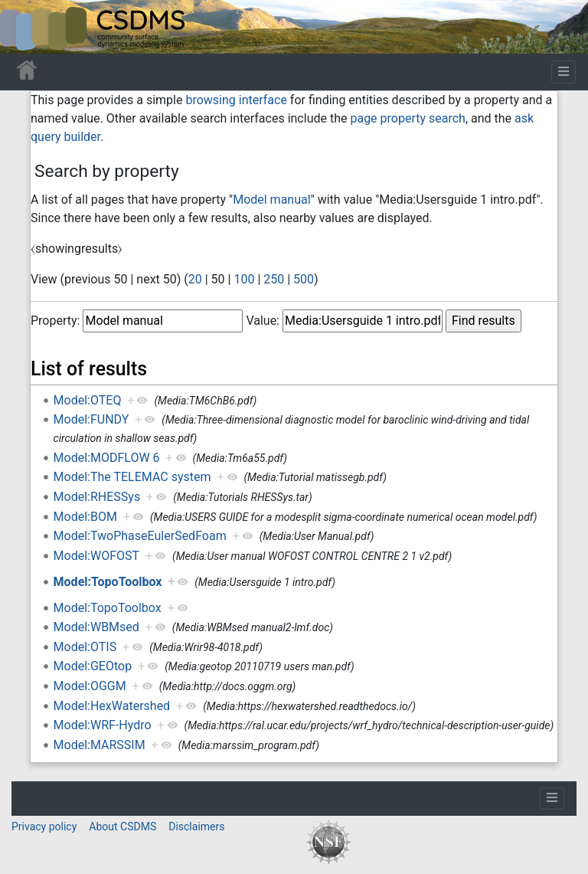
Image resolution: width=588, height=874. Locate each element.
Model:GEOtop (93, 666)
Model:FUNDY (91, 419)
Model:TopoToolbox (108, 582)
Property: (55, 321)
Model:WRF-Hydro (103, 725)
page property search (407, 118)
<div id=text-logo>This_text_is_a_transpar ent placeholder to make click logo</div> (24, 27)
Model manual (271, 200)
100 (244, 279)
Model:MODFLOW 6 (107, 458)
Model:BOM (85, 517)
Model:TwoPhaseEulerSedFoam (140, 536)
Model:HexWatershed (112, 706)
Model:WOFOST (96, 556)
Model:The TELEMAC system (132, 477)
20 (195, 279)
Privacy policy (44, 827)
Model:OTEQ (88, 400)
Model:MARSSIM (100, 745)
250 (274, 279)
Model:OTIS (85, 647)
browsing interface (236, 100)
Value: (263, 321)
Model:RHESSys (97, 497)
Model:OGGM (90, 686)
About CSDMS (122, 827)
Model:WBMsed (96, 627)
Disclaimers (196, 827)
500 (304, 279)
